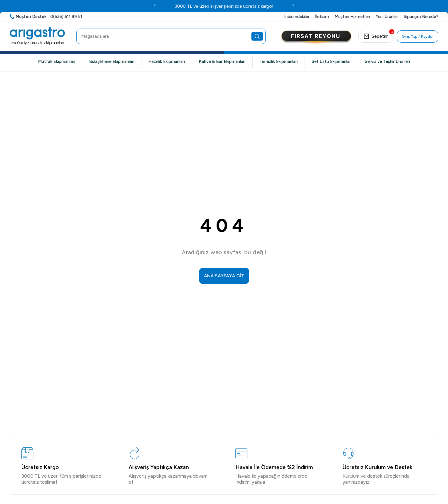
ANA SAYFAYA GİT (224, 276)
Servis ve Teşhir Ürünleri (387, 61)
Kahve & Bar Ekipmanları (222, 61)
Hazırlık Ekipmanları (167, 61)
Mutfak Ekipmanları (57, 61)
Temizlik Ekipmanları (279, 61)
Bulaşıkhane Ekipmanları (112, 61)
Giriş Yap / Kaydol (418, 36)
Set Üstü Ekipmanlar (331, 61)
